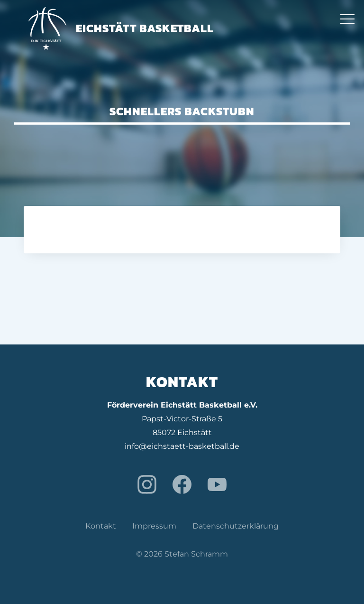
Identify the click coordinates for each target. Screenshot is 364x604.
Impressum (154, 526)
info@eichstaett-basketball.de (182, 446)
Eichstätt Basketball (121, 28)
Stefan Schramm (196, 554)
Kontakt (101, 526)
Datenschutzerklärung (236, 526)
